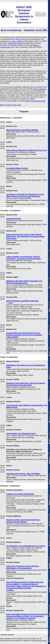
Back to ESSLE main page (11, 105)
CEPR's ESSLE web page (35, 101)
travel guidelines (39, 89)
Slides (11, 303)
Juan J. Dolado (17, 41)
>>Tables (10, 590)
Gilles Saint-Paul (15, 43)
